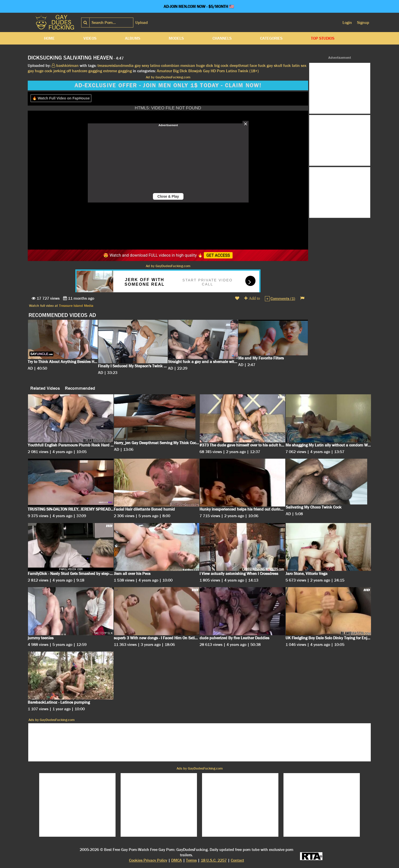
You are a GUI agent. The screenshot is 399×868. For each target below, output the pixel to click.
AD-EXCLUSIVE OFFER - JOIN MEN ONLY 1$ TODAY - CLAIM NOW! (168, 85)
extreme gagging (117, 71)
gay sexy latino (147, 66)
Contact (237, 860)
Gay (206, 71)
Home (49, 38)
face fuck (258, 66)
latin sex (299, 66)
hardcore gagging (87, 71)
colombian (170, 66)
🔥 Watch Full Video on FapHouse (61, 98)
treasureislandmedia (116, 66)
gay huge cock (40, 71)
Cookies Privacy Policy (148, 860)
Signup (363, 23)
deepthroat (239, 66)
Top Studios (323, 38)
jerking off (62, 71)
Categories (271, 38)
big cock (221, 66)
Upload (142, 23)
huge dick (205, 66)
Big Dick (180, 71)
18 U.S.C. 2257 (214, 860)
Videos (90, 38)
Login (347, 23)
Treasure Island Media (76, 306)
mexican (188, 66)
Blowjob (195, 71)
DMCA (177, 860)
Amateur (164, 71)
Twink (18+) (248, 71)
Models (176, 38)
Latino (231, 71)
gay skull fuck (279, 66)
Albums (133, 38)
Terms (191, 860)
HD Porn (218, 71)
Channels (222, 38)
